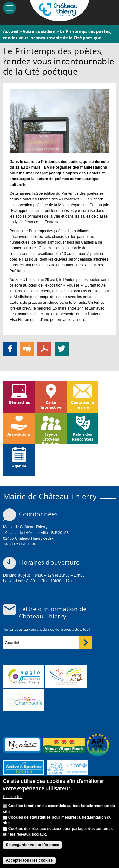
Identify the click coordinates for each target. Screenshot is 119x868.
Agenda (19, 466)
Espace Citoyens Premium (51, 438)
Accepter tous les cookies (29, 860)
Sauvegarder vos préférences (32, 845)
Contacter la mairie (83, 405)
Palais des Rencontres (83, 437)
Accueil (11, 31)
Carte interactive (51, 405)
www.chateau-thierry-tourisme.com (24, 700)
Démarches (19, 403)
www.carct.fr (24, 676)
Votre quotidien (39, 31)
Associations (19, 434)
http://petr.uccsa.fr (66, 676)
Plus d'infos (13, 797)
